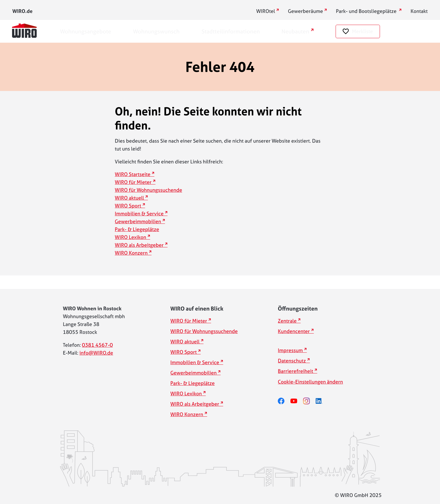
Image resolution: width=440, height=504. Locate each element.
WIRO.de (22, 11)
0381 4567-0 (97, 345)
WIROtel (266, 11)
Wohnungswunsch (156, 31)
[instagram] (309, 401)
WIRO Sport (128, 206)
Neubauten (295, 31)
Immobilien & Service (139, 214)
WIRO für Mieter (133, 182)
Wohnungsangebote (86, 31)
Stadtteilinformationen (231, 31)
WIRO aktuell (129, 198)
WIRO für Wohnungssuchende (148, 190)
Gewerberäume (305, 11)
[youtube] (297, 401)
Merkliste (362, 31)
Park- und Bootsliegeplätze (367, 11)
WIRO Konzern (131, 253)
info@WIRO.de (96, 353)
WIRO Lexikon (130, 237)
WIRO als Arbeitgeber (139, 245)
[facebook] (284, 401)
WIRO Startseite (133, 174)
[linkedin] (322, 401)
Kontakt (419, 11)
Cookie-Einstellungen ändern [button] (310, 382)
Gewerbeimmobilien (138, 221)
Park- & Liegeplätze (137, 229)
